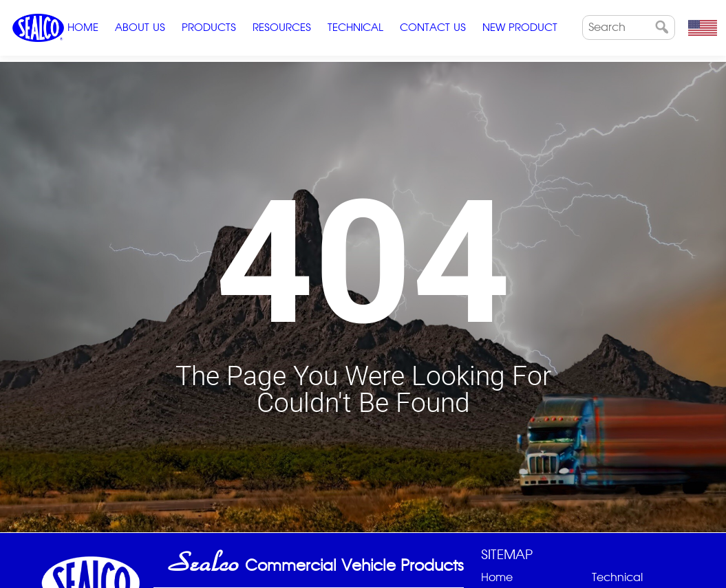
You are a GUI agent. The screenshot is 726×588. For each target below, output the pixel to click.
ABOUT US (140, 27)
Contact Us (433, 27)
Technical (355, 27)
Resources (282, 27)
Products (209, 27)
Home (83, 27)
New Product (520, 27)
